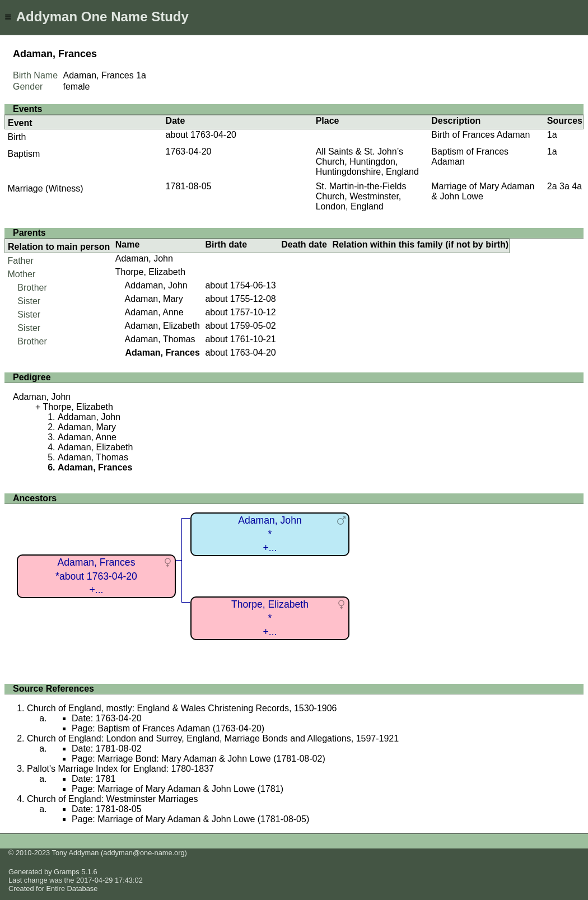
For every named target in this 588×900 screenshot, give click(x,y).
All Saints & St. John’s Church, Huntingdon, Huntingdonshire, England (367, 162)
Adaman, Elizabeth (162, 326)
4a (577, 186)
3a (564, 186)
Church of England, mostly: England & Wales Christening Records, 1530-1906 (182, 708)
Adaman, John (144, 258)
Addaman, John (156, 285)
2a (552, 186)
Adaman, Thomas (160, 339)
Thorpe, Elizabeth (150, 272)
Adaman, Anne (154, 312)
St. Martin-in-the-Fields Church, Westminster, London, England (361, 196)
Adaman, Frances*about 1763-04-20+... (96, 576)
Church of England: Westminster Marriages (113, 799)
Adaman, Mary (154, 299)
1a (141, 75)
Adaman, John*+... (270, 534)
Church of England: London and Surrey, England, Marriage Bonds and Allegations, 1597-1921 (213, 738)
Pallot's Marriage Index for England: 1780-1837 (120, 769)
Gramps (67, 872)
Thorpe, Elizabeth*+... (270, 618)
